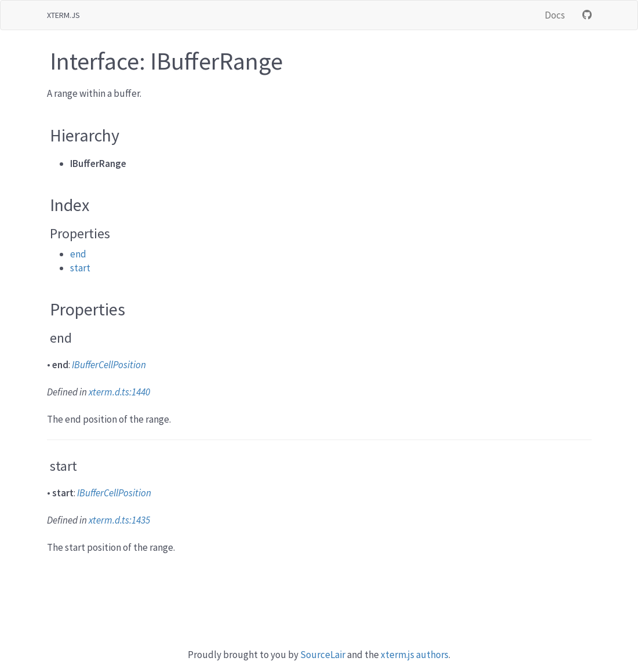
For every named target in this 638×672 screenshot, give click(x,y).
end (78, 254)
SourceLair (323, 655)
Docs (555, 15)
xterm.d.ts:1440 (119, 392)
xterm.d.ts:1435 (119, 520)
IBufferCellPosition (109, 365)
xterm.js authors (415, 655)
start (80, 268)
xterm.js (63, 15)
